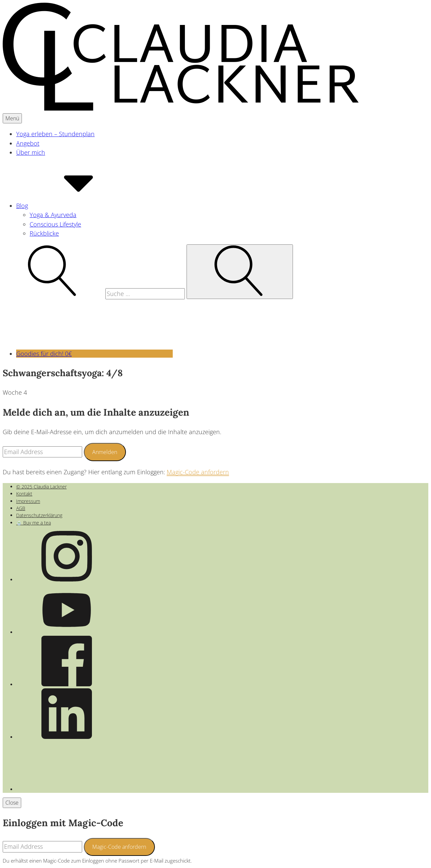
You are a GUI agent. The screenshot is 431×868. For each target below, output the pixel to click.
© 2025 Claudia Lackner (41, 487)
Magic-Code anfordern (198, 472)
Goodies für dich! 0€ (94, 354)
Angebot (28, 143)
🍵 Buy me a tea (34, 523)
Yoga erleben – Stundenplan (55, 134)
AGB (21, 508)
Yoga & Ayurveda (53, 215)
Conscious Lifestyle (55, 224)
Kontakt (24, 494)
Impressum (28, 501)
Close (12, 803)
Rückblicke (44, 233)
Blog (73, 206)
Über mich (31, 152)
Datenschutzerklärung (39, 515)
